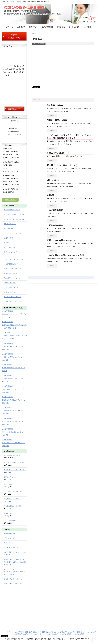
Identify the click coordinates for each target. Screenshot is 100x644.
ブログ (93, 632)
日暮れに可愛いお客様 (57, 120)
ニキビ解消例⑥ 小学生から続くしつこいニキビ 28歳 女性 (14, 389)
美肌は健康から (9, 229)
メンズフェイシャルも (11, 287)
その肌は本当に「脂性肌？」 (13, 506)
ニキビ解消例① (53, 634)
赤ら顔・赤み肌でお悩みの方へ (14, 579)
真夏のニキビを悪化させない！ (61, 240)
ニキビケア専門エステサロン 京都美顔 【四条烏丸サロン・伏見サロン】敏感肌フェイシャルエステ (26, 1)
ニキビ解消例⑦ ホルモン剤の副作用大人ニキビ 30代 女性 (14, 378)
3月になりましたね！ (57, 180)
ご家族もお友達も (55, 225)
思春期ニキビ (8, 238)
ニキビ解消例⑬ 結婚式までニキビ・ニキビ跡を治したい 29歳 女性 (14, 314)
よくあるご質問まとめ (11, 547)
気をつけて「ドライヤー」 (13, 499)
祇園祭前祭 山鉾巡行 (11, 273)
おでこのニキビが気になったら (14, 214)
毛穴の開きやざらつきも (12, 278)
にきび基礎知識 (48, 27)
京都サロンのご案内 (50, 632)
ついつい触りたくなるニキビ (13, 233)
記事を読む (52, 116)
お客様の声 (21, 27)
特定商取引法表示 (10, 533)
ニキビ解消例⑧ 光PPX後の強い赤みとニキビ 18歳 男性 (14, 368)
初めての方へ (34, 27)
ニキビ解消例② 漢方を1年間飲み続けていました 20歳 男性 (14, 432)
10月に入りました (10, 224)
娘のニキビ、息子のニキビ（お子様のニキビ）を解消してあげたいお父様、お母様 (15, 572)
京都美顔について (14, 109)
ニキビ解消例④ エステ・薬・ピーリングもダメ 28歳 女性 (14, 411)
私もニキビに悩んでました (13, 297)
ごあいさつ (85, 632)
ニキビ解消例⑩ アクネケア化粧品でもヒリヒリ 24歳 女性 (14, 346)
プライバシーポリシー (11, 538)
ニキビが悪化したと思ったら (13, 259)
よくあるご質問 (74, 27)
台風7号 (50, 195)
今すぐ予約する (10, 200)
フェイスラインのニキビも (13, 302)
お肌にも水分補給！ (11, 247)
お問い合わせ (8, 543)
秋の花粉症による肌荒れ (12, 210)
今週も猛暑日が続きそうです (13, 264)
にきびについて (35, 632)
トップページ (9, 27)
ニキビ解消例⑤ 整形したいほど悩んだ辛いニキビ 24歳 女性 (14, 400)
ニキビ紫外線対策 (55, 210)
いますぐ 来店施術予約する (14, 36)
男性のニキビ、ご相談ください (14, 584)
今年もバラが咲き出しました (60, 153)
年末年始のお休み (55, 105)
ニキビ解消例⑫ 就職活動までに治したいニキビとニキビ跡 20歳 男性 (14, 325)
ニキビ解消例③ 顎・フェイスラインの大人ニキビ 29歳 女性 (14, 421)
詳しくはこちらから (14, 134)
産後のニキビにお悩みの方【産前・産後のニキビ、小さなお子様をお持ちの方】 (15, 562)
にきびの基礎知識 (21, 632)
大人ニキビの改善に (11, 520)
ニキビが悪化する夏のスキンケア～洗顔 (65, 255)
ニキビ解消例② (66, 634)
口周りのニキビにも (11, 292)
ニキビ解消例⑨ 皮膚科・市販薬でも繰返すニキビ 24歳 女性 (14, 357)
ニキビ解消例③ (79, 634)
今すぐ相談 (87, 27)
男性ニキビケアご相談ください (14, 269)
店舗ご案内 (61, 27)
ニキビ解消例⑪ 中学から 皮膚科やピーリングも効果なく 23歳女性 (14, 336)
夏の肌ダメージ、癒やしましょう (62, 165)
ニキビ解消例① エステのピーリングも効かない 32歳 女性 (14, 443)
